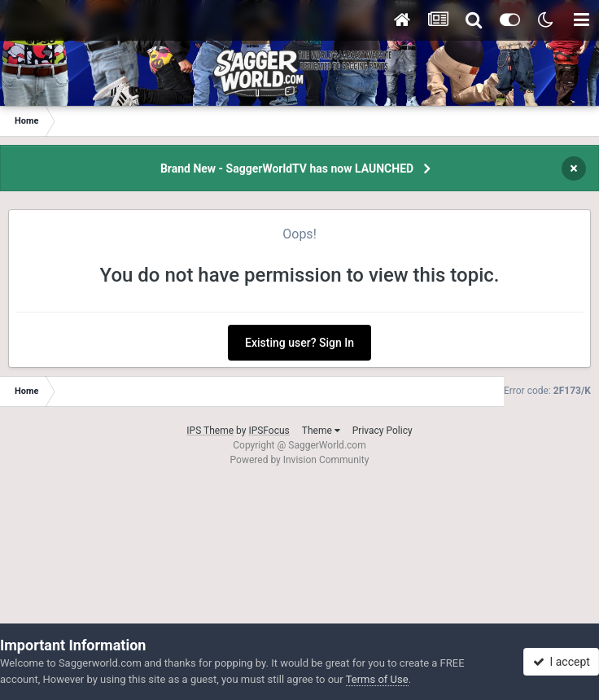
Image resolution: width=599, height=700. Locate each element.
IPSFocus (269, 431)
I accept (562, 662)
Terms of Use (377, 679)
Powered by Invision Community (300, 460)
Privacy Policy (383, 431)
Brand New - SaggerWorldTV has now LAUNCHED (287, 168)
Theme (321, 431)
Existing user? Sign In (299, 343)
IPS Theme (210, 431)
